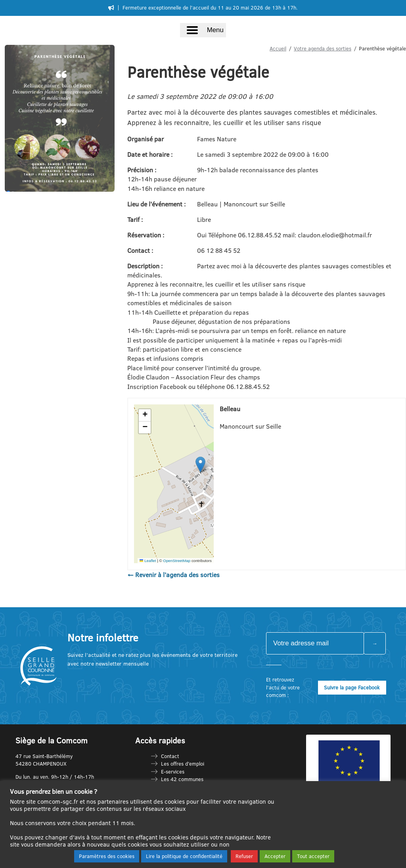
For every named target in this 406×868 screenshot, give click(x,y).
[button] (200, 465)
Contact (170, 756)
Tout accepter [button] (313, 856)
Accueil (278, 48)
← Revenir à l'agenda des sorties (173, 575)
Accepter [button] (275, 856)
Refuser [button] (244, 856)
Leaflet (148, 561)
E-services (173, 772)
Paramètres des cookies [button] (107, 856)
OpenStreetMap (177, 561)
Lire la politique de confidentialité (184, 856)
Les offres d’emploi (183, 764)
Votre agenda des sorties (323, 48)
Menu (215, 30)
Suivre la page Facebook (352, 687)
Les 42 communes (182, 779)
